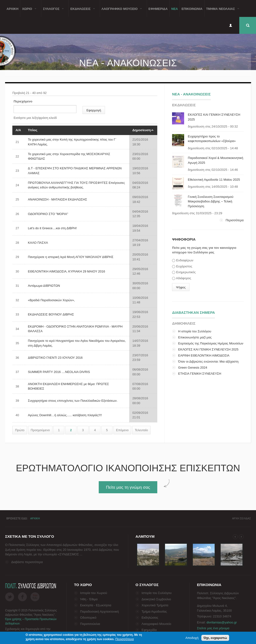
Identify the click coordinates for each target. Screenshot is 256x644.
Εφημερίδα (149, 630)
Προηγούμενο (40, 430)
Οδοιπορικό (88, 618)
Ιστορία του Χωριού (94, 593)
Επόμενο (122, 430)
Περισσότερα (234, 220)
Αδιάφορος (184, 278)
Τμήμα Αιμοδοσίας (154, 612)
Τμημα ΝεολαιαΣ (222, 11)
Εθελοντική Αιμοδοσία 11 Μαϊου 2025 (214, 180)
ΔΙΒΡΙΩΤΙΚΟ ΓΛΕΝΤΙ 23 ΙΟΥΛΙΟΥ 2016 (55, 358)
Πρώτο (20, 430)
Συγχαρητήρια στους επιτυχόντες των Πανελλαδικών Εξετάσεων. (73, 401)
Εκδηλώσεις (150, 618)
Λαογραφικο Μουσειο (121, 11)
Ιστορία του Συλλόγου (157, 593)
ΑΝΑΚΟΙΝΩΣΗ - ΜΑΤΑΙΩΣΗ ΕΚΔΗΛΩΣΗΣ (57, 199)
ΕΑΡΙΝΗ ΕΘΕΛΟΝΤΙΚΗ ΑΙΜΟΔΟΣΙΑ (204, 355)
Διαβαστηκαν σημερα (193, 312)
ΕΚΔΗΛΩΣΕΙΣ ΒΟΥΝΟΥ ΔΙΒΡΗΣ (51, 314)
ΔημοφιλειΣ (184, 323)
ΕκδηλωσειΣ (82, 11)
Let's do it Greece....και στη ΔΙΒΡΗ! (52, 228)
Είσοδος (231, 25)
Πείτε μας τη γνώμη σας (128, 487)
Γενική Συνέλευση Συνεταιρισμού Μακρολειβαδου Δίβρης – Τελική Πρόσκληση (211, 201)
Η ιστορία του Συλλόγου (195, 331)
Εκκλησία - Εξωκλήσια (96, 605)
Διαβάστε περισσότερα (27, 562)
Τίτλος (33, 130)
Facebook (22, 597)
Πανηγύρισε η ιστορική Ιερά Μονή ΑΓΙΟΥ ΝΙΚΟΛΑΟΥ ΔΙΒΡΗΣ (71, 257)
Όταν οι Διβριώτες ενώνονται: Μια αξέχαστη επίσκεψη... (205, 364)
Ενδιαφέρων (185, 260)
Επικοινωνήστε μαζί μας (195, 337)
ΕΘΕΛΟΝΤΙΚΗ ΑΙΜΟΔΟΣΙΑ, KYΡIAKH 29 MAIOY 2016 (66, 271)
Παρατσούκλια (90, 624)
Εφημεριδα (158, 8)
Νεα (175, 8)
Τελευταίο (141, 430)
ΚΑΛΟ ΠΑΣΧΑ (38, 243)
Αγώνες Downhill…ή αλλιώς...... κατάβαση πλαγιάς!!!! (65, 415)
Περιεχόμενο (23, 101)
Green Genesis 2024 (193, 368)
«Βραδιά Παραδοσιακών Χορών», (51, 300)
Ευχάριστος (184, 266)
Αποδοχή (192, 638)
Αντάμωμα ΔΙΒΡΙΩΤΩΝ (44, 286)
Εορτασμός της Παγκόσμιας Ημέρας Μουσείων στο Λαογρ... (208, 346)
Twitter (10, 597)
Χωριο (28, 11)
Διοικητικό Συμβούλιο (156, 599)
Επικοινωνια (192, 8)
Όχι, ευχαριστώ (215, 638)
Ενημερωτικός (186, 272)
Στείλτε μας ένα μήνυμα (213, 628)
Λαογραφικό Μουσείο (156, 624)
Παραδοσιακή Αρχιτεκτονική (99, 612)
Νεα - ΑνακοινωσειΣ (191, 94)
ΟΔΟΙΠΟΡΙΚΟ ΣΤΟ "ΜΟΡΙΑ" (48, 214)
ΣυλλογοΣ (53, 11)
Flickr (35, 597)
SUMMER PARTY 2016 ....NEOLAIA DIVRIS (59, 372)
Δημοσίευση (143, 130)
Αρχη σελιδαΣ (241, 518)
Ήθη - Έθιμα (89, 599)
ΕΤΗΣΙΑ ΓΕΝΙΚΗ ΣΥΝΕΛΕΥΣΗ (200, 374)
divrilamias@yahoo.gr (222, 622)
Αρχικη (12, 8)
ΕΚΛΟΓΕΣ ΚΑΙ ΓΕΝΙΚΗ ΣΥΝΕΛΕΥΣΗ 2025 (208, 349)
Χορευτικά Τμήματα (155, 605)
